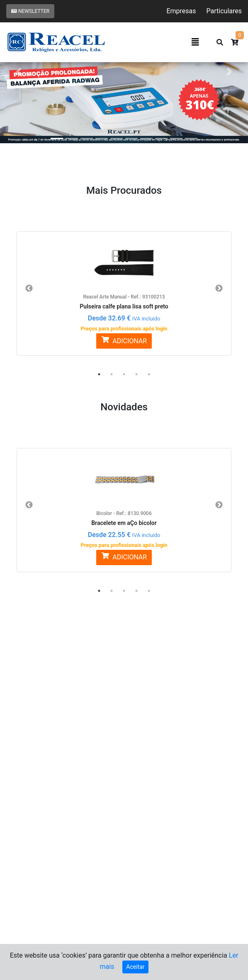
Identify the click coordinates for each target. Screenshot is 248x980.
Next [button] (219, 289)
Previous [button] (29, 289)
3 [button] (124, 374)
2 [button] (112, 374)
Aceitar (135, 967)
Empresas (181, 11)
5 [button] (149, 374)
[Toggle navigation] (195, 42)
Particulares (224, 11)
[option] (124, 289)
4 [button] (136, 374)
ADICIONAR (124, 341)
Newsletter (30, 11)
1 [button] (99, 374)
